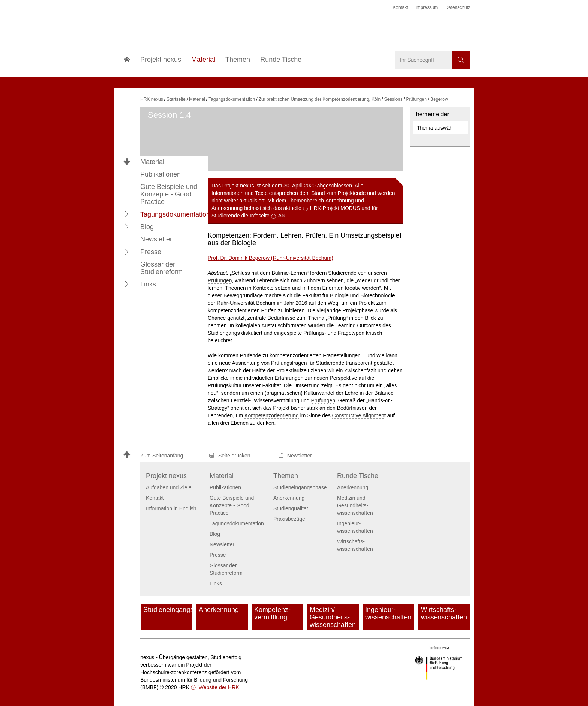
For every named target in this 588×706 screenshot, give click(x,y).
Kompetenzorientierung (272, 415)
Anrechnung (340, 201)
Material (152, 162)
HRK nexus (152, 99)
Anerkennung (227, 208)
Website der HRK (218, 687)
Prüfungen (220, 280)
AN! (283, 216)
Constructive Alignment (359, 415)
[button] (127, 214)
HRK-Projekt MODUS (335, 208)
